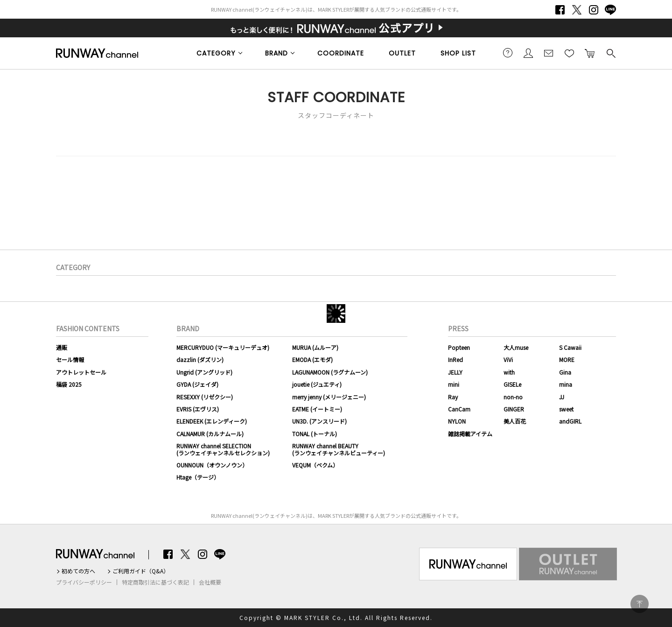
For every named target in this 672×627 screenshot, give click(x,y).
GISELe (512, 384)
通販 (62, 347)
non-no (513, 397)
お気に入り (569, 53)
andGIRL (570, 421)
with (509, 372)
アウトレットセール (81, 372)
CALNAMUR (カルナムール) (210, 434)
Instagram (594, 10)
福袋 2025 (69, 384)
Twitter (577, 10)
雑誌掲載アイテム (470, 434)
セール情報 (70, 359)
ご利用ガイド (508, 53)
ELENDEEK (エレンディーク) (212, 421)
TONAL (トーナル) (315, 434)
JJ (562, 397)
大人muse (516, 347)
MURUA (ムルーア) (315, 347)
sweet (566, 409)
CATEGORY (216, 53)
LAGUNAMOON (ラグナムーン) (330, 372)
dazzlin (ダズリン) (200, 359)
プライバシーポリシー (84, 582)
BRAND (276, 53)
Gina (565, 372)
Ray (453, 397)
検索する (610, 53)
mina (566, 384)
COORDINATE (341, 53)
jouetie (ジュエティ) (317, 384)
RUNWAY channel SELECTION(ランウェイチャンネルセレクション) (223, 449)
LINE (610, 10)
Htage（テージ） (198, 477)
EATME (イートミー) (317, 409)
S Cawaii (570, 347)
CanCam (459, 409)
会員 (528, 53)
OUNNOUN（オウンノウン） (212, 465)
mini (454, 384)
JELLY (455, 372)
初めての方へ (78, 571)
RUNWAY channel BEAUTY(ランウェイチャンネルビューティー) (339, 449)
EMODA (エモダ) (312, 359)
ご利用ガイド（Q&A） (141, 571)
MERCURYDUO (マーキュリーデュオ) (223, 347)
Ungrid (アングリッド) (204, 372)
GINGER (514, 409)
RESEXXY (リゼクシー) (205, 397)
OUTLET (402, 53)
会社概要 (210, 582)
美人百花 (515, 421)
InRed (455, 359)
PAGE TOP (640, 604)
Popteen (459, 347)
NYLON (457, 421)
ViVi (508, 359)
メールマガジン (549, 53)
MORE (567, 359)
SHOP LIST (458, 53)
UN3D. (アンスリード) (319, 421)
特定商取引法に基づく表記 (155, 582)
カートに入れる (590, 53)
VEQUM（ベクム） (315, 465)
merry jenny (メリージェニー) (329, 397)
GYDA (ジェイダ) (197, 384)
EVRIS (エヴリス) (198, 409)
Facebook (560, 10)
